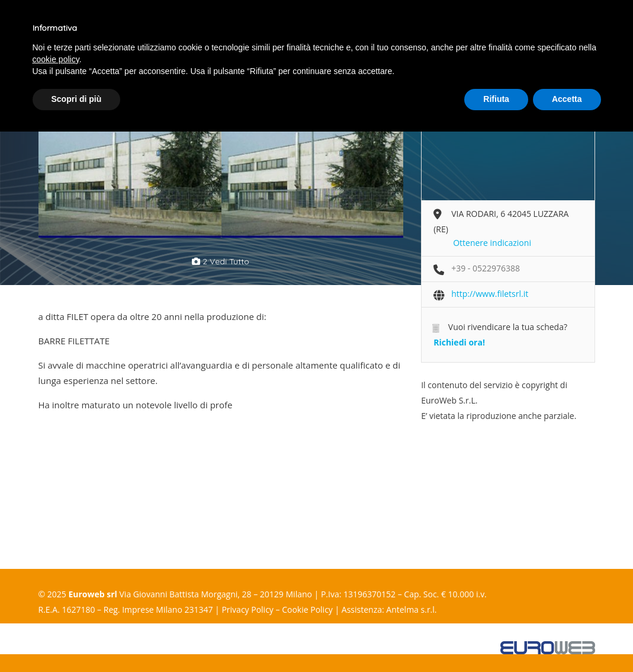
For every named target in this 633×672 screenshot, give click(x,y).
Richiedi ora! (459, 342)
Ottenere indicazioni (492, 243)
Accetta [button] (567, 99)
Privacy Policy (247, 609)
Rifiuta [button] (496, 99)
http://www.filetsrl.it (490, 294)
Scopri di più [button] (77, 99)
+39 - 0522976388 (486, 268)
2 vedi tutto (221, 261)
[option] (130, 171)
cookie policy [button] (56, 59)
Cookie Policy (307, 609)
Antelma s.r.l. (411, 609)
